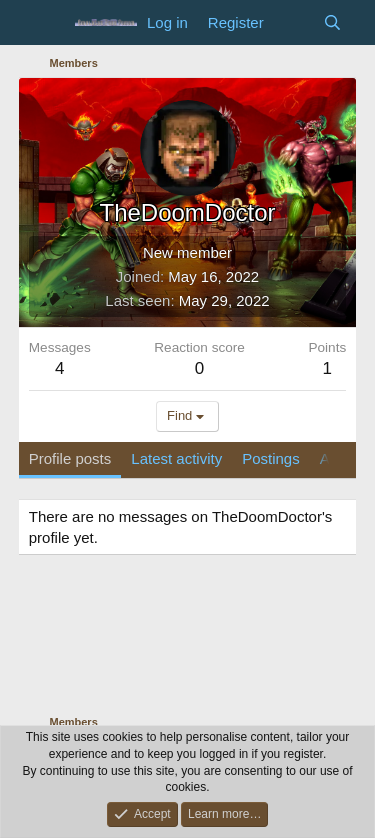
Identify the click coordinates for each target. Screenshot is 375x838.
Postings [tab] (271, 458)
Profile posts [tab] (70, 458)
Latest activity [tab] (176, 458)
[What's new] (293, 22)
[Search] (332, 22)
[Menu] (46, 23)
